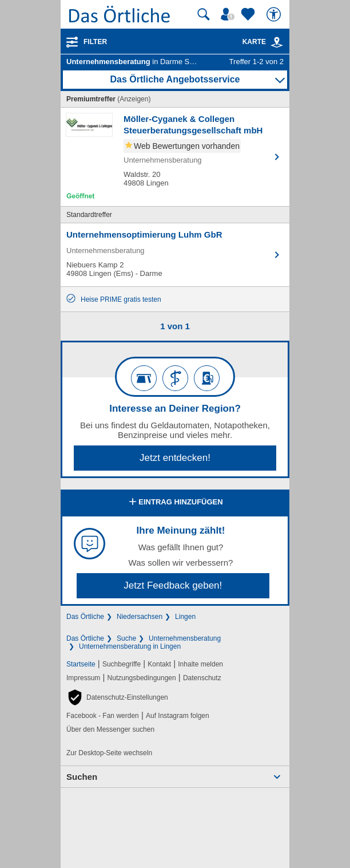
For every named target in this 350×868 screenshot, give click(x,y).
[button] (117, 697)
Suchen (82, 777)
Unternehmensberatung (185, 638)
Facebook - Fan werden (103, 716)
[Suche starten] (204, 14)
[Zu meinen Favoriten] (249, 14)
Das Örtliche (85, 617)
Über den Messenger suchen (110, 729)
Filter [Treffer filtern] (95, 42)
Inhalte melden (200, 664)
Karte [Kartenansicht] (263, 42)
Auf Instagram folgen (178, 716)
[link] (277, 42)
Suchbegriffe (122, 664)
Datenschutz (202, 678)
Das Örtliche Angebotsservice (175, 79)
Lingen (185, 617)
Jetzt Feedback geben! (173, 585)
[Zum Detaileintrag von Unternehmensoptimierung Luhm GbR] (175, 255)
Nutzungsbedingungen (142, 678)
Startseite (81, 664)
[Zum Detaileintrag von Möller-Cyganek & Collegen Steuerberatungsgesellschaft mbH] (175, 157)
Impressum (83, 678)
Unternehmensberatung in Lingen (130, 646)
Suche (126, 638)
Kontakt (159, 664)
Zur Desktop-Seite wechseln (109, 753)
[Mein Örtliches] (229, 14)
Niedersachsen (140, 617)
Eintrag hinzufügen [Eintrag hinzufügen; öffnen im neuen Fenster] (175, 503)
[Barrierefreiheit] (275, 14)
